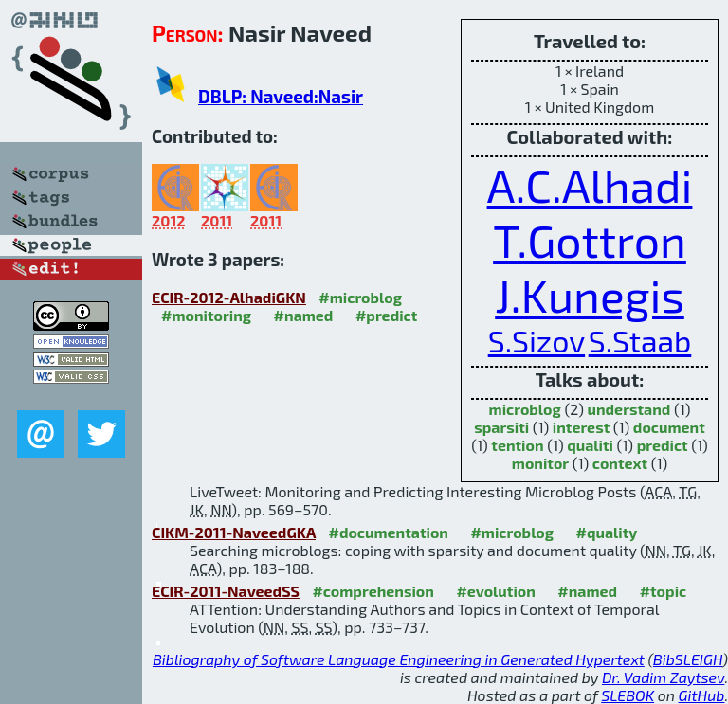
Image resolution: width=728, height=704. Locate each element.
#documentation (388, 532)
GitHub (702, 695)
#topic (664, 591)
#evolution (495, 591)
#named (304, 315)
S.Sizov (537, 340)
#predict (386, 315)
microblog (525, 409)
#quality (607, 532)
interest (581, 427)
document (669, 427)
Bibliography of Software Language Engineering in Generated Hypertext (399, 659)
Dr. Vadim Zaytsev (663, 677)
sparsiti (501, 427)
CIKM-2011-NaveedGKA (234, 532)
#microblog (360, 297)
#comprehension (373, 591)
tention (517, 445)
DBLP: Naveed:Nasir (281, 96)
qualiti (590, 445)
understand (628, 409)
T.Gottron (590, 240)
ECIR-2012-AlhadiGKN (229, 297)
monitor (540, 463)
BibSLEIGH (688, 659)
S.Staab (640, 340)
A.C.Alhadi (590, 185)
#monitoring (206, 315)
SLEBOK (628, 695)
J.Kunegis (590, 295)
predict (663, 445)
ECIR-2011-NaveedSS (226, 591)
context (620, 463)
